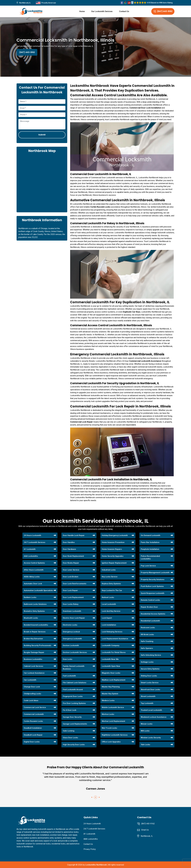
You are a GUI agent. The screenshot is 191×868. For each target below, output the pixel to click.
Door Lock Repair (70, 590)
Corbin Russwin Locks (33, 721)
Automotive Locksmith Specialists (38, 590)
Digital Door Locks (32, 742)
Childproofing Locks (32, 694)
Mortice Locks (108, 714)
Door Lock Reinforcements (75, 584)
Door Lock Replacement (73, 597)
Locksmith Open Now (111, 666)
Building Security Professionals (38, 645)
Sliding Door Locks (149, 676)
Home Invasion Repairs (112, 549)
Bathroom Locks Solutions (35, 604)
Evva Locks (68, 659)
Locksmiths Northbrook (96, 865)
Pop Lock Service (148, 566)
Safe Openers (147, 648)
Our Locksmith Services (102, 11)
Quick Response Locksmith (153, 593)
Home (82, 11)
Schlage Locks (147, 662)
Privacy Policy (90, 849)
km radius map (42, 182)
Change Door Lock (32, 687)
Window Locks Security (151, 738)
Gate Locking (69, 731)
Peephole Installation (150, 549)
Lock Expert (107, 618)
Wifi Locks (145, 731)
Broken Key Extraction (33, 639)
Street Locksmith (148, 696)
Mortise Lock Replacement (113, 721)
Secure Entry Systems (150, 669)
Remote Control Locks (150, 600)
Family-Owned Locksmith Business (74, 668)
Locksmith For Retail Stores (114, 652)
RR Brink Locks (147, 635)
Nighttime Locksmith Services (115, 735)
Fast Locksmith (69, 676)
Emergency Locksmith (72, 639)
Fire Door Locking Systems (74, 703)
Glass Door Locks (70, 738)
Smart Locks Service (150, 683)
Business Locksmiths (33, 659)
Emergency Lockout (71, 632)
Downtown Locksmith (72, 611)
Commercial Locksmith (34, 714)
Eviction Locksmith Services (75, 652)
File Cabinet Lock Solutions (75, 683)
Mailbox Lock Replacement (114, 680)
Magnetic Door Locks (111, 673)
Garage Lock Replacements (75, 724)
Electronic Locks (70, 625)
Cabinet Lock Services (33, 666)
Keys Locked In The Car (112, 590)
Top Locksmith (147, 703)
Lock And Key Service (111, 611)
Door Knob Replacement (73, 556)
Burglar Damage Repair (34, 652)
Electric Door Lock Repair (74, 618)
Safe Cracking (147, 641)
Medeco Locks (108, 700)
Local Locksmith (109, 604)
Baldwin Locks (30, 597)
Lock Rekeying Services (112, 632)
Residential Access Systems (153, 614)
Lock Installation (109, 625)
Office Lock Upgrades (111, 742)
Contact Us (124, 11)
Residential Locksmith (150, 621)
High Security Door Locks (74, 745)
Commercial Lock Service (35, 707)
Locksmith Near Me (110, 659)
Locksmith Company (111, 645)
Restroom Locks (148, 628)
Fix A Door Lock (70, 710)
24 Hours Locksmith (33, 535)
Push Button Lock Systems (152, 586)
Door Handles (69, 542)
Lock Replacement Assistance (115, 639)
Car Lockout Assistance (34, 673)
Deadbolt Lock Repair (33, 735)
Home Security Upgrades (113, 556)
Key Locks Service (110, 577)
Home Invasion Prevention (113, 542)
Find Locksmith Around (73, 690)
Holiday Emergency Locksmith (115, 535)
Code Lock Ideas (31, 700)
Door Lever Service (71, 570)
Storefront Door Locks (150, 690)
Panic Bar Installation (150, 542)
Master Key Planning (111, 687)
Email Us (145, 830)
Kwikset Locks (108, 597)
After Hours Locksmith (34, 570)
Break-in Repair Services (35, 632)
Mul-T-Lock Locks (109, 728)
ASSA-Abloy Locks (32, 577)
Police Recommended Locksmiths (150, 558)
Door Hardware (69, 549)
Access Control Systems (34, 563)
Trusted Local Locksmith (151, 710)
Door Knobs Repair (71, 563)
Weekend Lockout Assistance (154, 717)
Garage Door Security (72, 717)
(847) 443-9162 (163, 11)
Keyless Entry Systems (111, 584)
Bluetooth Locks (31, 618)
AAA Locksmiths (31, 556)
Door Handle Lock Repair (74, 535)
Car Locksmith (30, 680)
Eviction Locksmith (71, 645)
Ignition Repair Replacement (114, 563)
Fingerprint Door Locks (73, 696)
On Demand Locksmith (151, 535)
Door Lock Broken (71, 577)
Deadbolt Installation (33, 728)
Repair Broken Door (149, 607)
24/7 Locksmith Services (35, 542)
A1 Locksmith (30, 549)
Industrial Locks (109, 570)
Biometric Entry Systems (34, 611)
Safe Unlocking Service (151, 655)
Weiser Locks (147, 724)
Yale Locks (145, 745)
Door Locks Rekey (71, 604)
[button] (92, 797)
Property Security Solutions (153, 579)
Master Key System (110, 694)
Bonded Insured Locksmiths (36, 625)
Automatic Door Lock (33, 584)
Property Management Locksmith (155, 573)
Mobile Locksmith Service (113, 707)
